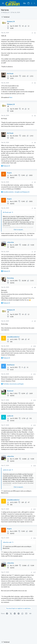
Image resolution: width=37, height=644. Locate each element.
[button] (3, 3)
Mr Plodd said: (7, 212)
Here (11, 97)
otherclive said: (7, 542)
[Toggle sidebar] (32, 3)
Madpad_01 (6, 12)
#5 (35, 182)
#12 (35, 400)
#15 (35, 509)
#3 (35, 116)
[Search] (34, 3)
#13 (35, 425)
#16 (35, 538)
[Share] (32, 33)
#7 (35, 252)
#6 (35, 208)
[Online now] (5, 246)
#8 (35, 287)
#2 (35, 83)
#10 (35, 346)
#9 (35, 321)
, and (16, 192)
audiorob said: (7, 470)
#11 (35, 374)
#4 (35, 143)
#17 (35, 572)
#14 (35, 466)
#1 (35, 33)
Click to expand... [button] (19, 230)
